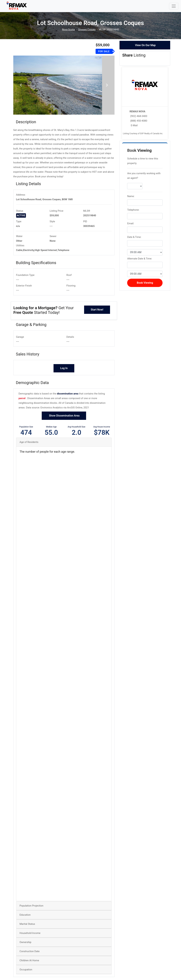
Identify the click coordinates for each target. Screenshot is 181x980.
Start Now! (97, 318)
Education (25, 923)
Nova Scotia (68, 30)
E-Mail (134, 125)
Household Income (30, 942)
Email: (131, 223)
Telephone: (133, 210)
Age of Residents (29, 451)
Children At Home (29, 969)
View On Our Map (145, 45)
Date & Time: (134, 237)
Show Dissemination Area (64, 424)
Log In (64, 377)
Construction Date (30, 960)
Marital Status (27, 932)
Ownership (26, 951)
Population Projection (31, 914)
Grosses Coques (87, 30)
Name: (131, 196)
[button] (21, 89)
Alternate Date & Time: (140, 259)
